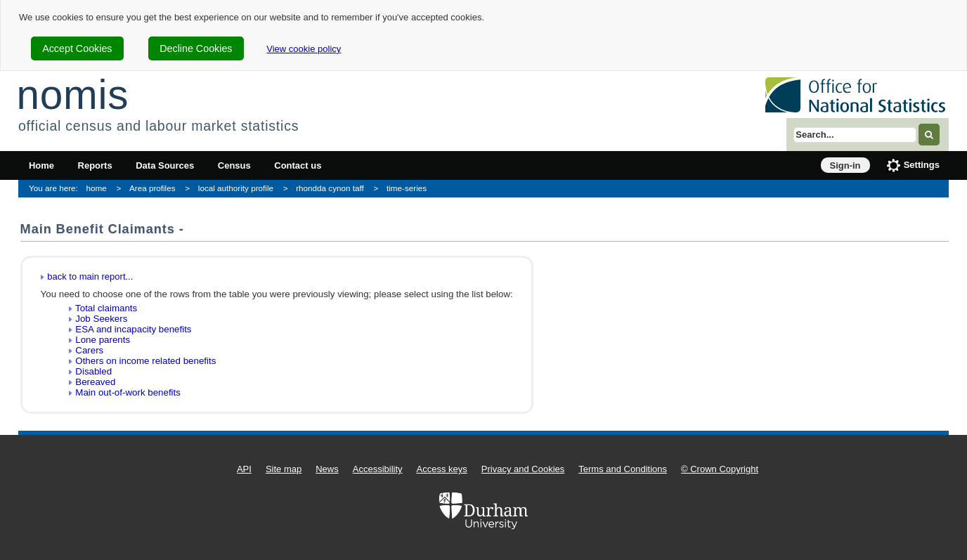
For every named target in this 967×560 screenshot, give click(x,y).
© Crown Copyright (720, 469)
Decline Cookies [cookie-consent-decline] (196, 48)
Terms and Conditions (623, 469)
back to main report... (90, 276)
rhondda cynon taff (330, 188)
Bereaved (95, 382)
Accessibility (378, 469)
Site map (284, 469)
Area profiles (152, 188)
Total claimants (106, 308)
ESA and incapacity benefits (133, 329)
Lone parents (103, 340)
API (244, 469)
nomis (72, 95)
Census (234, 165)
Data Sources (165, 165)
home (97, 188)
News (327, 469)
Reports (95, 165)
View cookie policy (304, 49)
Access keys (442, 469)
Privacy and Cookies (523, 469)
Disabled (93, 371)
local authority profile (236, 188)
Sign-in (845, 165)
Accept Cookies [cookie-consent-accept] (77, 48)
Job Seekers (101, 319)
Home (41, 165)
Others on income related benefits (145, 361)
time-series (407, 188)
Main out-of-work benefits (128, 392)
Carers (89, 350)
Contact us (298, 165)
